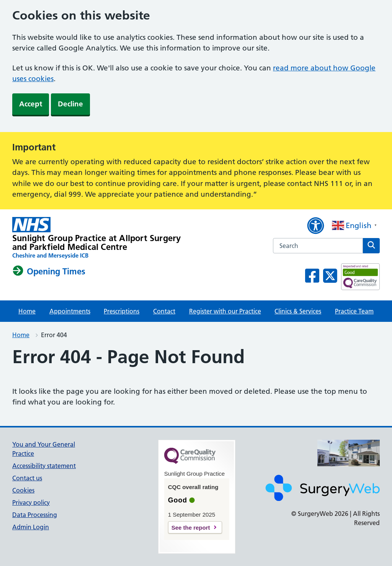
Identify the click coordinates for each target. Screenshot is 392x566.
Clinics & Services (298, 311)
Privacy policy (31, 502)
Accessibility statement (44, 466)
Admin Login (31, 527)
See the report (191, 528)
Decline (70, 104)
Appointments (70, 311)
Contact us (27, 478)
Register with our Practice (225, 311)
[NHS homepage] (96, 238)
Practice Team (354, 311)
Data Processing (35, 515)
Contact (164, 311)
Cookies (23, 490)
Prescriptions (122, 311)
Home (27, 311)
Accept (31, 104)
